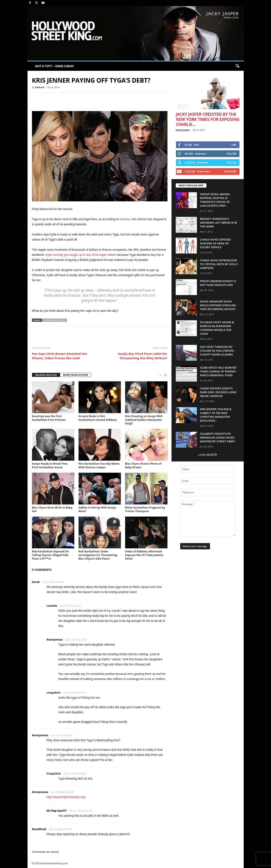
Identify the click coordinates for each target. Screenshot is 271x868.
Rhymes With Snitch (55, 320)
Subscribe (230, 171)
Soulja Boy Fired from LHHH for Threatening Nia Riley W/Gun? (142, 356)
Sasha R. (40, 87)
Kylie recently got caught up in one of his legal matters (81, 255)
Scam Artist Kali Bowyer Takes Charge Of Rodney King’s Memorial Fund (218, 371)
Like (234, 145)
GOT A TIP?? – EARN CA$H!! (55, 66)
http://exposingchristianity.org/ (66, 797)
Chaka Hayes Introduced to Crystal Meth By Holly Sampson (219, 264)
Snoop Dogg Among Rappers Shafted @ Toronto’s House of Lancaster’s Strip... (215, 200)
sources (125, 219)
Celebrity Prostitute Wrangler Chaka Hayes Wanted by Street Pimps (218, 437)
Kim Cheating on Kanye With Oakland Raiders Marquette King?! (144, 420)
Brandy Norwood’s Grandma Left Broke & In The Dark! (219, 223)
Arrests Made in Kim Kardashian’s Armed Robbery (98, 418)
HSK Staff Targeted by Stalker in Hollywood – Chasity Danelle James (218, 351)
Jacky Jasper (183, 130)
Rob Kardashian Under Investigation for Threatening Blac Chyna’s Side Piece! (98, 555)
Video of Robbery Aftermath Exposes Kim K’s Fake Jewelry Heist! (144, 555)
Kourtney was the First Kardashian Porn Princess (49, 418)
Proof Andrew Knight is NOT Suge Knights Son (218, 283)
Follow (232, 154)
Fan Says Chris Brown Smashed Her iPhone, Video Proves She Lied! (60, 356)
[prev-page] (160, 375)
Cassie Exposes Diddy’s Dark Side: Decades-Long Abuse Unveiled (218, 392)
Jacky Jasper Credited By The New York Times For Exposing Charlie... (208, 119)
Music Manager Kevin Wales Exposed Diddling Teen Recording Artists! (218, 305)
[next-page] (165, 375)
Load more (207, 455)
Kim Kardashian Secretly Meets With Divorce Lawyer (99, 465)
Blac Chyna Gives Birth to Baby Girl (52, 509)
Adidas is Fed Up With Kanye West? (97, 509)
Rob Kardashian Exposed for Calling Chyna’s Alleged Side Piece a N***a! (51, 555)
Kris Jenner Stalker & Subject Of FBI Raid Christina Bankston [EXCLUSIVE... (216, 415)
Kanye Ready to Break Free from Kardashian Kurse (50, 465)
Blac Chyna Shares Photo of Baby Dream (143, 465)
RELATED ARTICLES (46, 375)
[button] (237, 66)
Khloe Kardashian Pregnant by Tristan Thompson (145, 509)
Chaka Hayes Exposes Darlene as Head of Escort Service (216, 243)
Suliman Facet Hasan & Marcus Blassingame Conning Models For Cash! (217, 328)
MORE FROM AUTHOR (75, 375)
